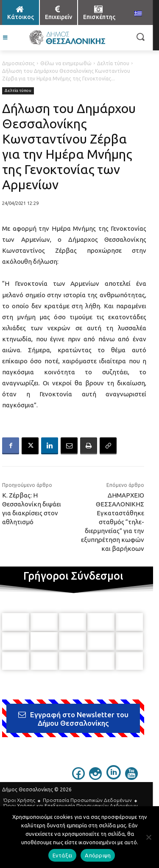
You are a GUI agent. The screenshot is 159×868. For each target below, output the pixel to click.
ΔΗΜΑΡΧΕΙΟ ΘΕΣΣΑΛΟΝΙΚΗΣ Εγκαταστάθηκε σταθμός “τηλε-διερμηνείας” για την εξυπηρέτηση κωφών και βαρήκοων (113, 522)
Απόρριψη (98, 855)
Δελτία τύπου (113, 63)
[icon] (78, 777)
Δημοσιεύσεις (18, 63)
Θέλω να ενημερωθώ (66, 63)
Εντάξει (63, 855)
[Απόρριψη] (148, 837)
